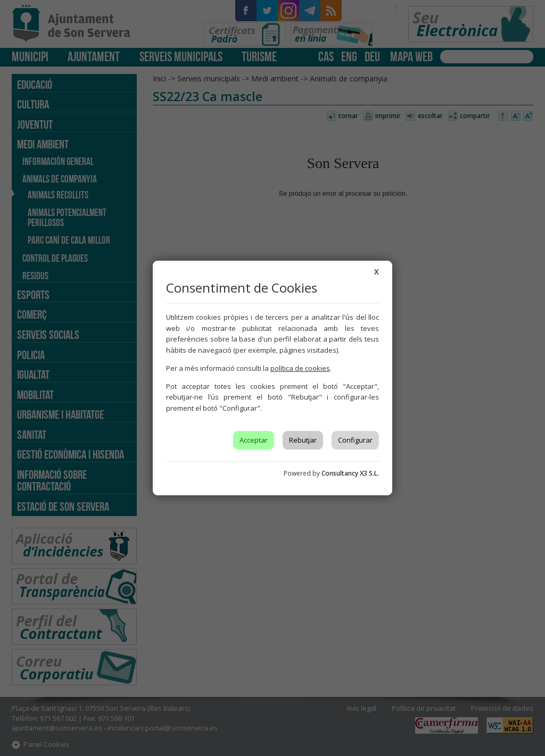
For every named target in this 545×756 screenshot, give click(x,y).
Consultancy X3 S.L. (350, 473)
